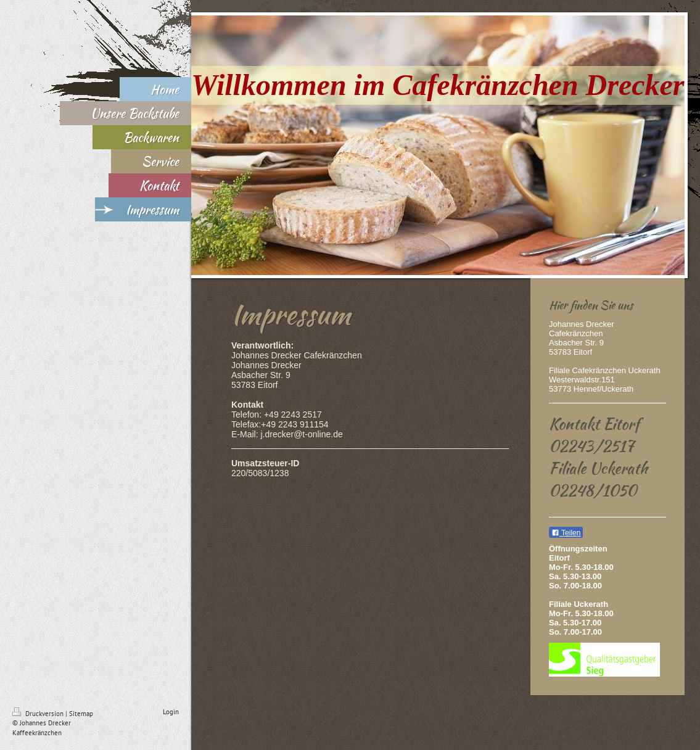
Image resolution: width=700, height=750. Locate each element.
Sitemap (81, 714)
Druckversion (39, 714)
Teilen (566, 533)
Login (171, 712)
